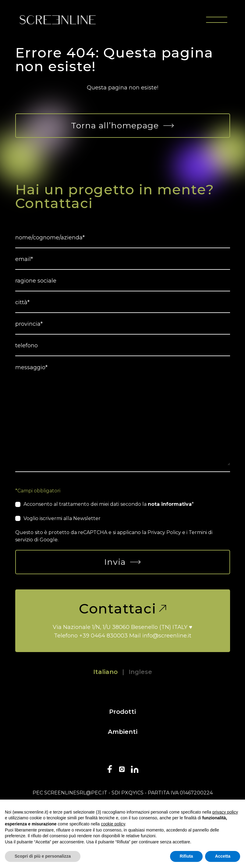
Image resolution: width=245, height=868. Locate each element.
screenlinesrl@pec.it (76, 793)
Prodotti (122, 712)
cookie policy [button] (113, 824)
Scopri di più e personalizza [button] (43, 856)
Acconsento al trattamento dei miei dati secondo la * (109, 504)
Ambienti (123, 732)
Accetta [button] (223, 856)
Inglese (140, 672)
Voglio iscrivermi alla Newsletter (62, 518)
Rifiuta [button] (186, 856)
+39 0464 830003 (103, 636)
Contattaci (123, 608)
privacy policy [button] (225, 812)
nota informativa (170, 504)
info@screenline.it (167, 636)
